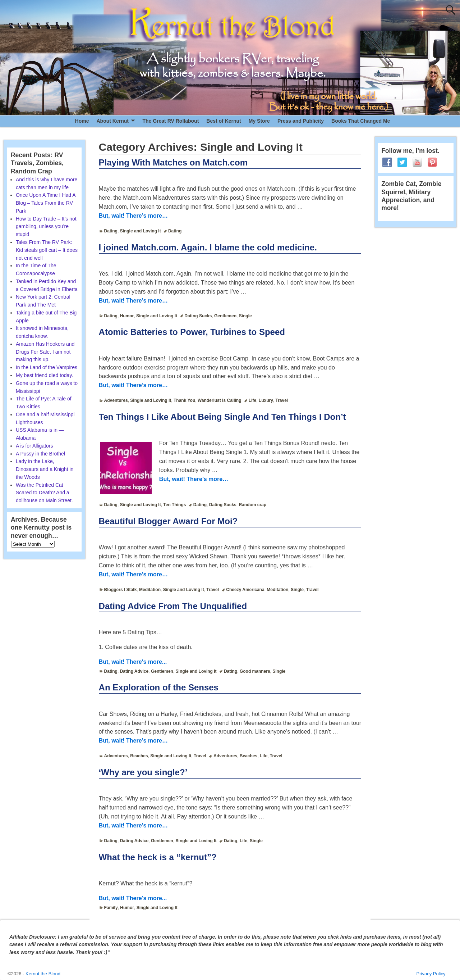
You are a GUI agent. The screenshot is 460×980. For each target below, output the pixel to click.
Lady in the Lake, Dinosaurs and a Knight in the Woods (45, 469)
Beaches (139, 756)
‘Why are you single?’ (143, 772)
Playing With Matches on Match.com (173, 162)
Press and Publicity (301, 121)
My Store (259, 121)
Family (111, 908)
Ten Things (174, 505)
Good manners (255, 671)
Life (252, 400)
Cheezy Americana (245, 590)
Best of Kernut (224, 121)
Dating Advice (134, 671)
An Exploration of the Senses (159, 687)
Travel (282, 400)
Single (245, 316)
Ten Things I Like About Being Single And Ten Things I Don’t (222, 417)
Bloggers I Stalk (121, 590)
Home (82, 121)
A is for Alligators (34, 446)
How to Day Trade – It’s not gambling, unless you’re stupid (46, 227)
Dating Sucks (198, 316)
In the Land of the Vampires (47, 367)
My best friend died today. (44, 375)
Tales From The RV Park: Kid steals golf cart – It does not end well (47, 250)
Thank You (184, 400)
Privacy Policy (431, 974)
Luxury (266, 400)
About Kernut (112, 121)
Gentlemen (225, 316)
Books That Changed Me (361, 121)
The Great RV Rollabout (171, 121)
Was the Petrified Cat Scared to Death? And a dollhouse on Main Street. (44, 493)
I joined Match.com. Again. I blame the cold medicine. (208, 247)
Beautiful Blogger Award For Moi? (168, 521)
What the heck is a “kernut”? (158, 857)
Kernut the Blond (43, 974)
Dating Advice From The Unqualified (173, 606)
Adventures (116, 400)
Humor (127, 316)
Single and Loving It (141, 231)
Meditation (150, 590)
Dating (111, 231)
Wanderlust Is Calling (220, 400)
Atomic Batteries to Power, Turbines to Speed (192, 332)
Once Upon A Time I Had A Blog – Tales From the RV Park (46, 203)
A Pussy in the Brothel (40, 454)
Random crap (252, 505)
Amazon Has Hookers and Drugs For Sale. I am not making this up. (45, 352)
